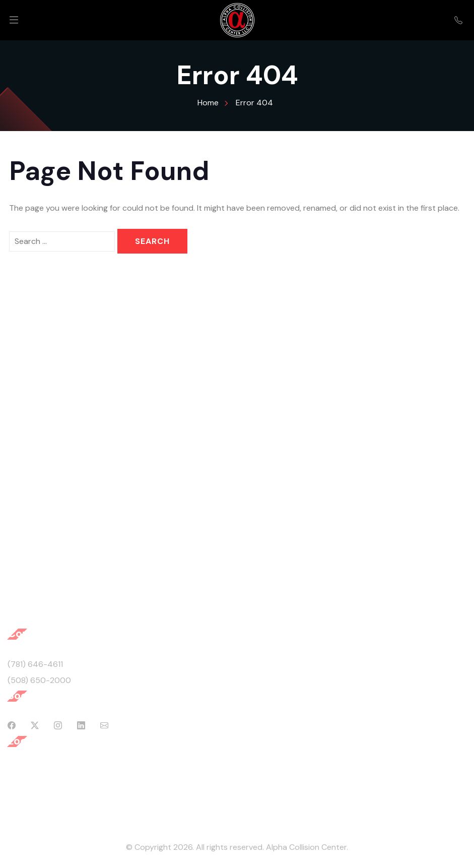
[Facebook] (12, 726)
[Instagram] (58, 726)
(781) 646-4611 (35, 664)
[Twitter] (35, 726)
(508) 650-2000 (39, 680)
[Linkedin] (81, 726)
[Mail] (104, 726)
